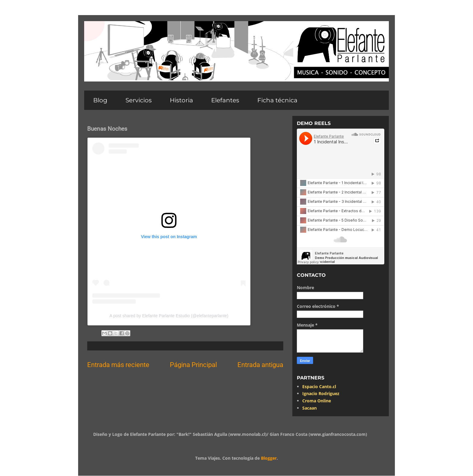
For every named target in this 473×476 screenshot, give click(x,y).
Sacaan (310, 408)
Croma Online (317, 401)
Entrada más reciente (118, 365)
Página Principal (193, 365)
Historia (181, 100)
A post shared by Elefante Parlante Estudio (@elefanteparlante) (169, 316)
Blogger (269, 458)
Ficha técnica (277, 100)
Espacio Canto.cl (319, 387)
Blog (100, 100)
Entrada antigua (260, 365)
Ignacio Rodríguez (321, 393)
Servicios (139, 100)
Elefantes (225, 100)
